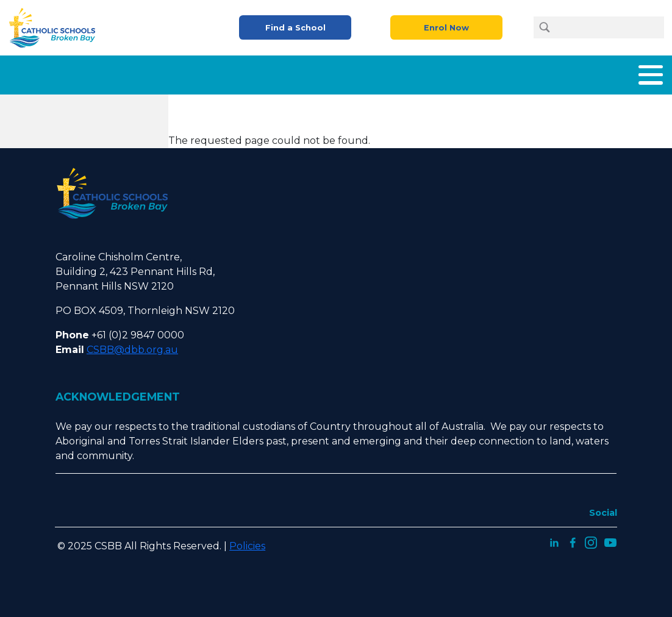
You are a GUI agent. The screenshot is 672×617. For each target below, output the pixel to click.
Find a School (295, 28)
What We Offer (230, 72)
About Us (150, 72)
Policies (247, 541)
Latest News (559, 72)
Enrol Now (446, 28)
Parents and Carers (407, 72)
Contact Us (635, 72)
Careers (492, 72)
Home (93, 72)
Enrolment (314, 72)
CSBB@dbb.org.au (132, 345)
